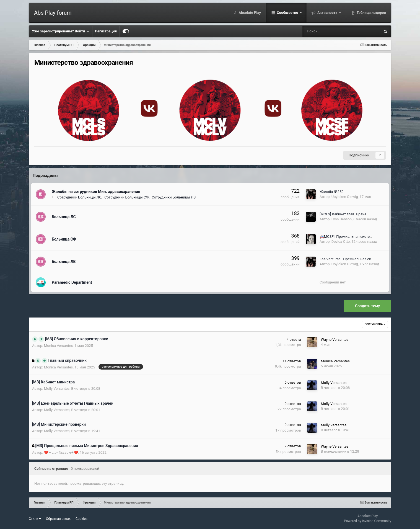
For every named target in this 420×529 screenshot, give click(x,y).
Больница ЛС (64, 217)
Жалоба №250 (332, 192)
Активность (327, 13)
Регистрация (106, 31)
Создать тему (367, 306)
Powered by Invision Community (368, 521)
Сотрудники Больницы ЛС (79, 197)
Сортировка (375, 324)
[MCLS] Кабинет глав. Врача (343, 214)
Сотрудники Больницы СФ (126, 197)
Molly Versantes (57, 389)
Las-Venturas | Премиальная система (350, 259)
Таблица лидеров (371, 13)
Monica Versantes (58, 346)
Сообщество (287, 13)
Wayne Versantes (335, 340)
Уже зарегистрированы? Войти (61, 31)
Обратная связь (58, 519)
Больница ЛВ (64, 262)
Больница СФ (64, 239)
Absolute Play (249, 13)
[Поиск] (324, 31)
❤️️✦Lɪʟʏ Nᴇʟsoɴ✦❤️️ (61, 452)
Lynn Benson (342, 219)
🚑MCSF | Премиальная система (347, 237)
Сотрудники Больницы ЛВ (174, 197)
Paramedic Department (72, 282)
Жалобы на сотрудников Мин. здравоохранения (96, 192)
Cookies (81, 519)
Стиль (35, 519)
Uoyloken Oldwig (345, 197)
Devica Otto (341, 242)
